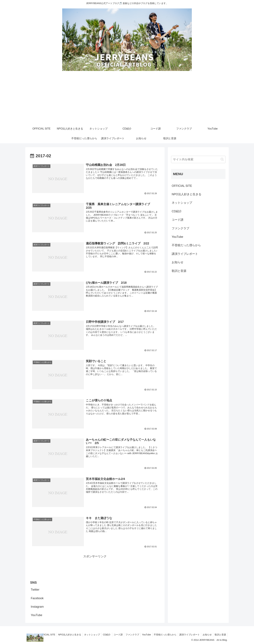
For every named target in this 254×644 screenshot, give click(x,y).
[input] (198, 159)
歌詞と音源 (179, 271)
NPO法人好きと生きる (187, 194)
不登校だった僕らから (186, 245)
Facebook (37, 598)
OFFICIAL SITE (182, 186)
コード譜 (178, 220)
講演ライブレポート (185, 254)
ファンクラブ (180, 228)
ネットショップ (182, 203)
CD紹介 (177, 211)
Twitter (35, 589)
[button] (222, 159)
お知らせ (178, 262)
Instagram (37, 606)
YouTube (37, 614)
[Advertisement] (127, 99)
